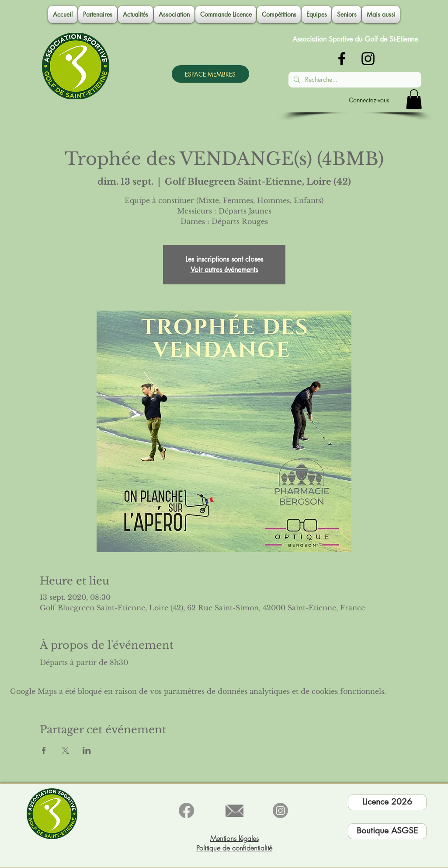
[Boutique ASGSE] (387, 831)
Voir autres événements (224, 270)
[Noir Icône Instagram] (368, 59)
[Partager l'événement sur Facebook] (44, 750)
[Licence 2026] (387, 802)
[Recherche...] (354, 80)
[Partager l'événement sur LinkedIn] (87, 750)
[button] (174, 14)
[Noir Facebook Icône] (342, 59)
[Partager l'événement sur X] (65, 750)
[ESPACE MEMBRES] (210, 74)
